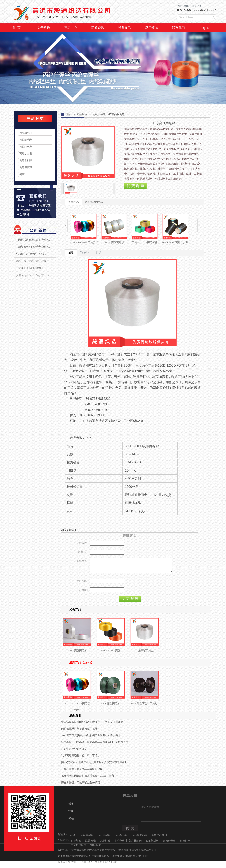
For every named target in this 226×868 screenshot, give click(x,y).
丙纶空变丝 (26, 167)
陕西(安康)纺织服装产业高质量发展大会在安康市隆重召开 (94, 765)
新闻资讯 (98, 28)
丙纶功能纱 (26, 160)
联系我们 (178, 28)
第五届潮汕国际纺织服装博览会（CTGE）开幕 (88, 779)
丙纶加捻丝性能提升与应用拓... (33, 247)
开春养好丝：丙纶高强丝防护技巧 (81, 785)
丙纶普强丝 (26, 133)
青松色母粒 (169, 844)
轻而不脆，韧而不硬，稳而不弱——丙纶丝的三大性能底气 (95, 745)
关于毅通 (44, 28)
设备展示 (124, 28)
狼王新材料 (152, 844)
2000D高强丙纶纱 (114, 242)
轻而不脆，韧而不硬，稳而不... (33, 261)
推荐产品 (74, 202)
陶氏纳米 (185, 844)
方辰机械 (105, 844)
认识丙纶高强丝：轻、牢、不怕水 (81, 759)
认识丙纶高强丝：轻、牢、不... (33, 275)
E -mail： (84, 593)
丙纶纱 (73, 838)
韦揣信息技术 (79, 848)
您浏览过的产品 (94, 202)
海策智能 (90, 844)
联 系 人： (83, 552)
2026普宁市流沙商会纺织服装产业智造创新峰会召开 (91, 738)
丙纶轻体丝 (26, 147)
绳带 (22, 174)
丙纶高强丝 (26, 140)
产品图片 (85, 252)
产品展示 (82, 114)
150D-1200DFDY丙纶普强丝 (77, 710)
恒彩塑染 (96, 848)
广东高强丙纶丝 (145, 654)
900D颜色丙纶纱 (111, 706)
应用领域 (151, 28)
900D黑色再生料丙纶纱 (145, 706)
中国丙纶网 (125, 853)
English (205, 28)
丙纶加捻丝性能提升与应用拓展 (79, 732)
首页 (69, 114)
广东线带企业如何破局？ (30, 268)
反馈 (99, 252)
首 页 (17, 28)
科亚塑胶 (76, 844)
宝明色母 (119, 844)
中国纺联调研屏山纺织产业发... (33, 240)
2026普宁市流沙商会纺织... (31, 254)
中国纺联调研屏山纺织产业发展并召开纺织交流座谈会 (92, 725)
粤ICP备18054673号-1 (144, 853)
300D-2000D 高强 (111, 654)
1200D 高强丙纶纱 (77, 654)
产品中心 (71, 28)
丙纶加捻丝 (26, 153)
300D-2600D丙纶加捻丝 (175, 242)
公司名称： (83, 543)
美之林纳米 (135, 844)
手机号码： (83, 584)
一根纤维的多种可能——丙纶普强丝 (82, 772)
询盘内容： (83, 561)
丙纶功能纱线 (140, 838)
